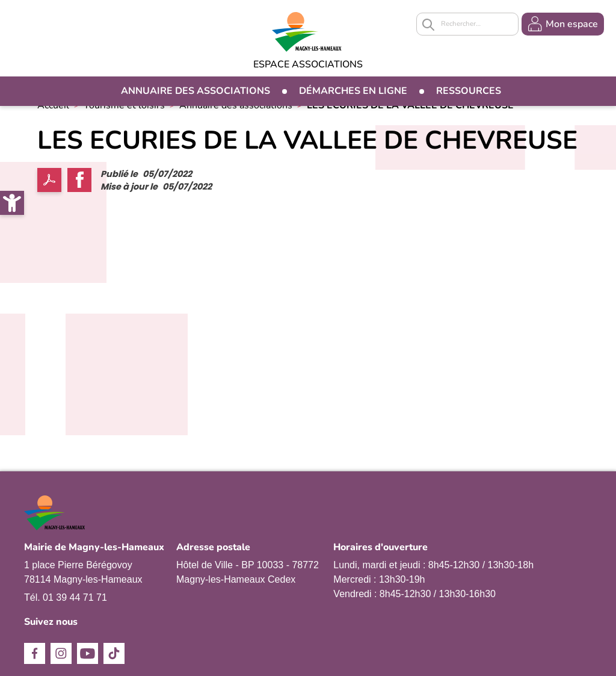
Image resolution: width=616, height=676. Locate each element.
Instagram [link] (61, 653)
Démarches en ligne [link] (353, 91)
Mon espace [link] (572, 24)
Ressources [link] (469, 91)
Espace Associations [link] (308, 64)
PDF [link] (49, 180)
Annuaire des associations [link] (196, 91)
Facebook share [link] (79, 180)
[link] (12, 203)
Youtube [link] (88, 653)
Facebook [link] (35, 653)
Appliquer (428, 25)
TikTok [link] (114, 653)
